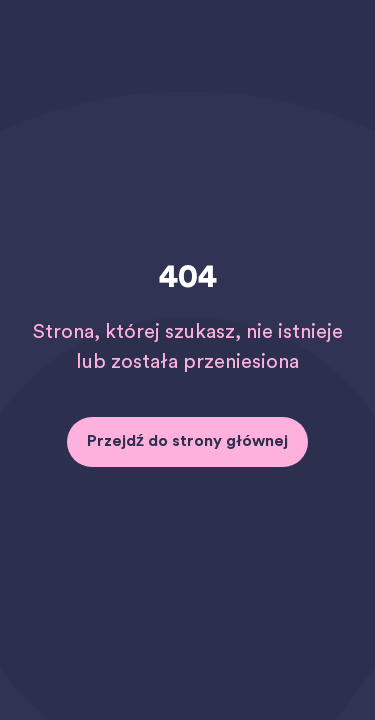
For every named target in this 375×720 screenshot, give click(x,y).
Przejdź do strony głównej (187, 441)
